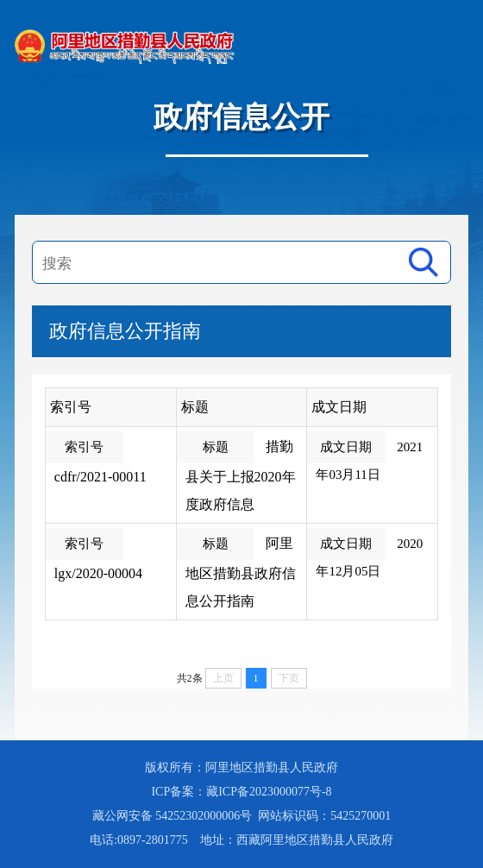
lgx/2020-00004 (98, 573)
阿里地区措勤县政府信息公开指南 (241, 572)
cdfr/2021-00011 (100, 477)
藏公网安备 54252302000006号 (174, 816)
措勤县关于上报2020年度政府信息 (241, 475)
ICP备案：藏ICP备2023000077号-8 (241, 792)
